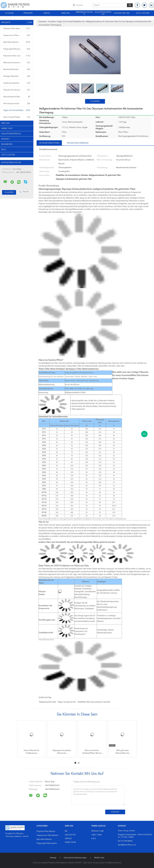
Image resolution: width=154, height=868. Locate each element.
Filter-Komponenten (17, 104)
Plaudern (95, 101)
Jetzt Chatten (143, 13)
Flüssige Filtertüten (17, 76)
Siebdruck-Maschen (17, 83)
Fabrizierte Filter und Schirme (17, 56)
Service (68, 839)
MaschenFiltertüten (17, 69)
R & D (94, 839)
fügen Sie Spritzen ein (67, 702)
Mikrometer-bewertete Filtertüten (17, 63)
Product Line (98, 831)
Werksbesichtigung (84, 13)
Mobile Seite (99, 858)
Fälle (4, 150)
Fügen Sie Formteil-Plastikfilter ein (17, 110)
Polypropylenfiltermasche (17, 49)
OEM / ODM (96, 835)
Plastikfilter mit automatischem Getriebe (94, 702)
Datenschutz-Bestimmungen (75, 858)
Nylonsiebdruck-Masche (17, 97)
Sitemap (53, 858)
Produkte (28, 13)
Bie (66, 831)
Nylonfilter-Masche (17, 42)
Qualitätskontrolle (103, 13)
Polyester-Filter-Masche (17, 29)
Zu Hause (9, 13)
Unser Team (70, 842)
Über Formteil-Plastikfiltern (17, 117)
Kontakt (5, 139)
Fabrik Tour (7, 128)
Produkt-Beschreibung (78, 143)
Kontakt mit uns (122, 13)
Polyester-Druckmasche (17, 90)
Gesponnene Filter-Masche (17, 35)
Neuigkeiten (7, 144)
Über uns (66, 13)
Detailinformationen (49, 143)
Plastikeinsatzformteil (48, 702)
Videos (47, 13)
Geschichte (70, 835)
